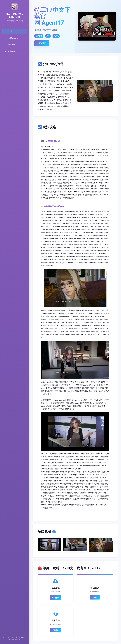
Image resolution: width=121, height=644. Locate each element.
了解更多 (95, 597)
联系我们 (56, 630)
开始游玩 (42, 43)
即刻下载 (56, 598)
